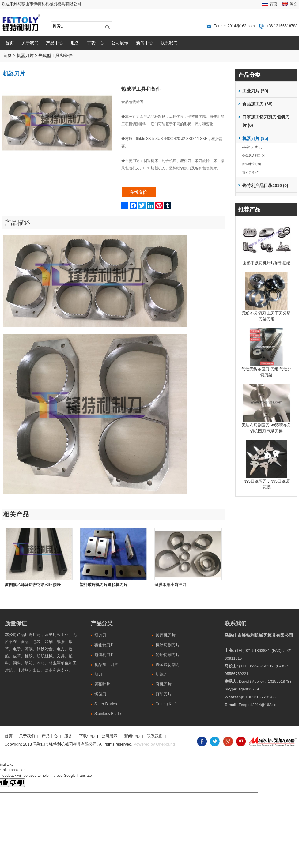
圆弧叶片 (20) (252, 164)
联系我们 (169, 43)
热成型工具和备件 (55, 56)
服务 (75, 43)
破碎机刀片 (166, 635)
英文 (293, 4)
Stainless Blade (108, 714)
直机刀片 (164, 684)
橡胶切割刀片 (168, 645)
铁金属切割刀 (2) (254, 155)
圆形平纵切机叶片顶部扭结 (267, 263)
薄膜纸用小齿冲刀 (170, 585)
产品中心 (55, 43)
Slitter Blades (106, 704)
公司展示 (120, 43)
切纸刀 (162, 674)
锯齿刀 (100, 694)
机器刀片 (25, 56)
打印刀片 (164, 694)
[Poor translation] (17, 783)
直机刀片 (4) (251, 173)
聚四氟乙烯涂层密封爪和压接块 (33, 585)
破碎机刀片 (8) (252, 147)
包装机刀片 (104, 655)
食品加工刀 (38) (257, 104)
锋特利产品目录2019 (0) (265, 186)
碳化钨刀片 (104, 645)
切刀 (98, 674)
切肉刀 (100, 635)
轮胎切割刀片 (168, 655)
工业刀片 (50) (255, 91)
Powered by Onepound (154, 744)
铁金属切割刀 (168, 665)
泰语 (273, 4)
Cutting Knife (167, 704)
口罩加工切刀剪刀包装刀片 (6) (266, 121)
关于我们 (30, 43)
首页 (9, 43)
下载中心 (95, 43)
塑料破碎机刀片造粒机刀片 (104, 585)
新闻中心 (145, 43)
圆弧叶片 (102, 684)
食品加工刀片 (106, 665)
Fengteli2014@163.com (234, 26)
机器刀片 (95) (255, 139)
